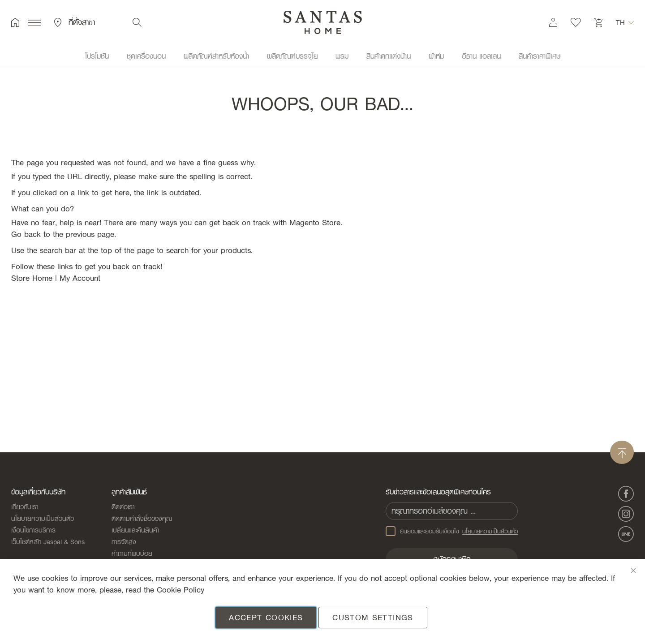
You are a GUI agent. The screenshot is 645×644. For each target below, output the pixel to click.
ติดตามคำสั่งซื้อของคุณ (142, 518)
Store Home (32, 278)
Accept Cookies (266, 617)
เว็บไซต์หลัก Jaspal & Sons (48, 541)
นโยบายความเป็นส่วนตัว (43, 518)
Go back (26, 234)
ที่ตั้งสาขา (75, 22)
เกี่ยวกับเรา (25, 507)
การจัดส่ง (124, 541)
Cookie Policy (181, 590)
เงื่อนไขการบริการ (33, 530)
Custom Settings (373, 617)
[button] (625, 22)
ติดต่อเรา (123, 507)
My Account (80, 278)
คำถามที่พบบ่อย (132, 553)
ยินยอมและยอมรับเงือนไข (452, 531)
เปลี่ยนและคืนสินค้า (135, 530)
